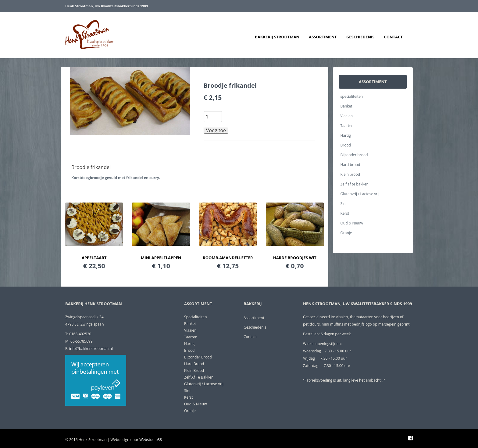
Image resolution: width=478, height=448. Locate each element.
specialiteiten (352, 96)
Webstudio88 (151, 440)
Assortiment (323, 37)
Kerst (345, 213)
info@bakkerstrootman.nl (91, 349)
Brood (346, 145)
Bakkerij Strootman (277, 37)
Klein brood (350, 174)
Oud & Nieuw (352, 223)
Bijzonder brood (354, 155)
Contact (393, 37)
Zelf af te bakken (355, 184)
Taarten (347, 126)
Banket (346, 106)
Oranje (346, 233)
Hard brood (350, 165)
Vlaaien (347, 116)
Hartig (346, 135)
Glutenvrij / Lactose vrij (360, 194)
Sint (344, 204)
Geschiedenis (360, 37)
